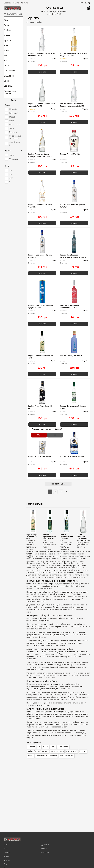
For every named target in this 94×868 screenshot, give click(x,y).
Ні (55, 435)
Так (39, 435)
